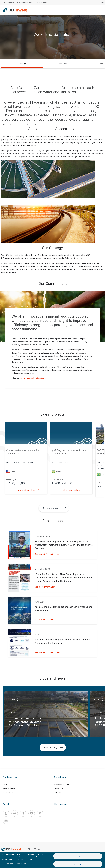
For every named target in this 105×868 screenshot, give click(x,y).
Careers (57, 793)
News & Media (9, 788)
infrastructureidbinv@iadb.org (33, 378)
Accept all (78, 864)
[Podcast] (40, 813)
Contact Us (59, 788)
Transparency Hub (62, 784)
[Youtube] (32, 813)
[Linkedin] (15, 813)
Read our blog (53, 747)
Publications (8, 793)
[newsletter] (6, 821)
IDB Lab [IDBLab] (37, 849)
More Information (28, 490)
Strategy (22, 63)
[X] (23, 813)
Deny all (78, 856)
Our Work (63, 63)
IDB (29, 849)
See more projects (54, 508)
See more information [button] (47, 554)
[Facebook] (6, 813)
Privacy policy (9, 863)
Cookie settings (23, 863)
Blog (5, 784)
